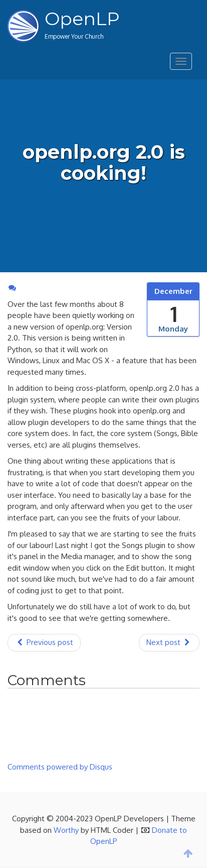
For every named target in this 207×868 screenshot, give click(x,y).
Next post (169, 642)
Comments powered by (60, 767)
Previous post (44, 642)
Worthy (66, 830)
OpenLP (82, 19)
